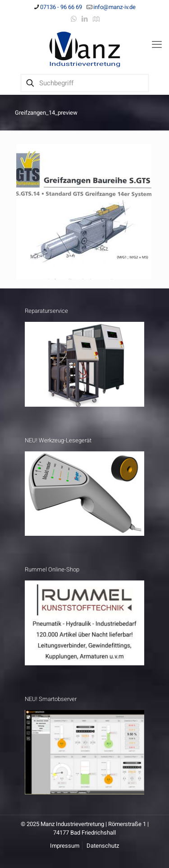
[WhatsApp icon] (74, 19)
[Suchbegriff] (85, 83)
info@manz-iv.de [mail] (114, 7)
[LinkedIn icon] (85, 19)
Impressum (65, 846)
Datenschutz (103, 846)
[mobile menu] (157, 45)
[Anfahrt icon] (96, 19)
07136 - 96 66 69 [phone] (61, 7)
